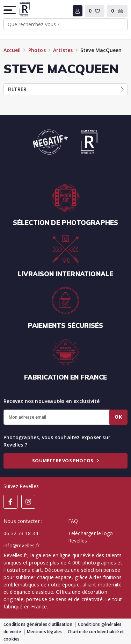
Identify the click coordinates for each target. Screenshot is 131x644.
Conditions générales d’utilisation (38, 624)
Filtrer (66, 89)
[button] (10, 10)
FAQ (73, 521)
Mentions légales (44, 632)
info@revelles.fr (21, 545)
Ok (118, 417)
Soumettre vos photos (65, 460)
